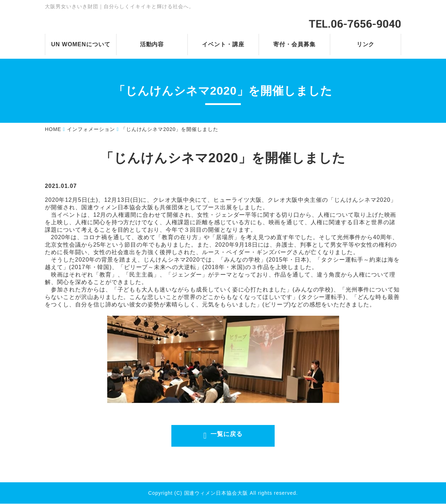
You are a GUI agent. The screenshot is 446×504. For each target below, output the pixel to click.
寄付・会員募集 (294, 44)
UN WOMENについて (81, 44)
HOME (53, 129)
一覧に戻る (226, 436)
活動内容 (152, 44)
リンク (366, 44)
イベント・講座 (223, 44)
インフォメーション (91, 129)
